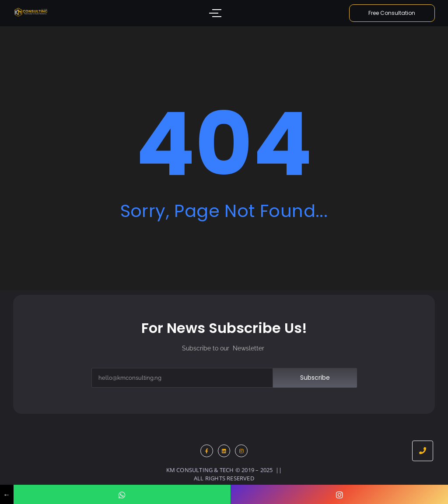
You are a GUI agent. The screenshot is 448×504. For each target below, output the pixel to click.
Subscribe (315, 378)
